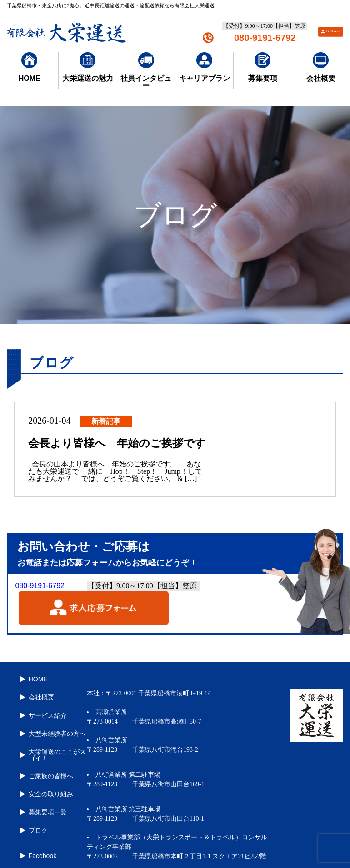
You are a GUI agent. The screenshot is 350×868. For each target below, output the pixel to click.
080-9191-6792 (265, 38)
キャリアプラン (205, 67)
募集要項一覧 (44, 791)
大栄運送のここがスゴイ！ (54, 741)
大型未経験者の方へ (54, 723)
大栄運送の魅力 (88, 67)
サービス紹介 (44, 707)
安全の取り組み (47, 775)
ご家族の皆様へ (47, 760)
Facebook (39, 829)
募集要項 (263, 67)
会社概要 (321, 67)
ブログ (35, 806)
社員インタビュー (146, 71)
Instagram (39, 844)
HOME (30, 67)
